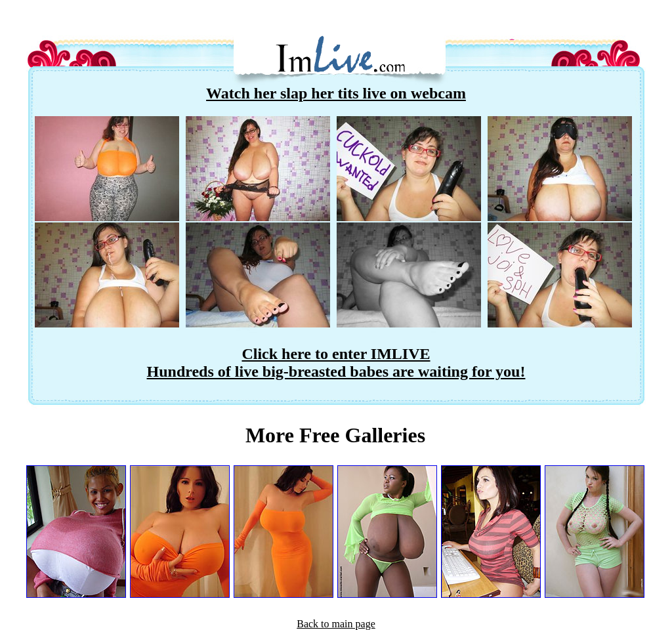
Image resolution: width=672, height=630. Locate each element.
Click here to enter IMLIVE (336, 354)
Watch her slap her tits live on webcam (336, 93)
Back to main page (336, 624)
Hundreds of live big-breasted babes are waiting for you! (336, 371)
